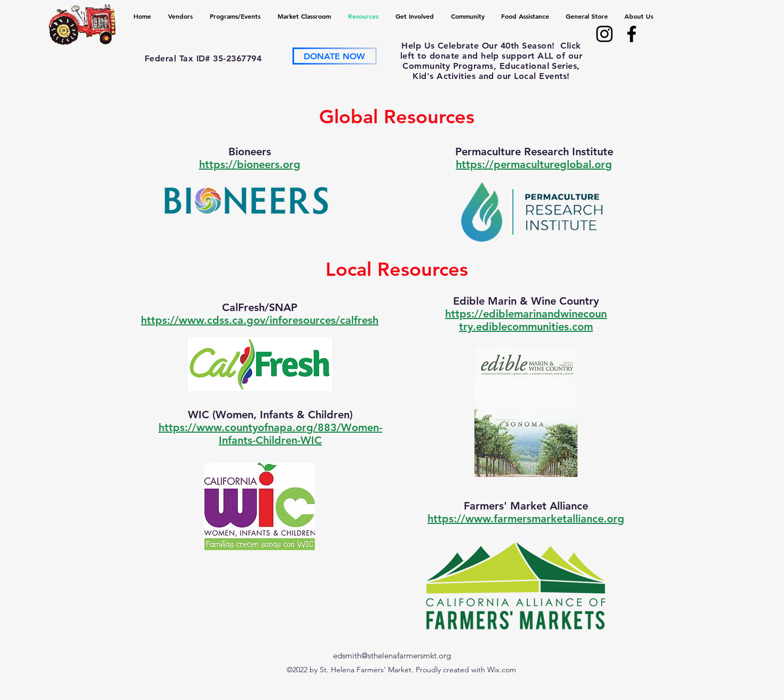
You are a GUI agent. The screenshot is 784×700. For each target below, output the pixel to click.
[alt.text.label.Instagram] (604, 34)
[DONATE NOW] (335, 56)
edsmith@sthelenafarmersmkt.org (392, 655)
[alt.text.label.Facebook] (632, 34)
